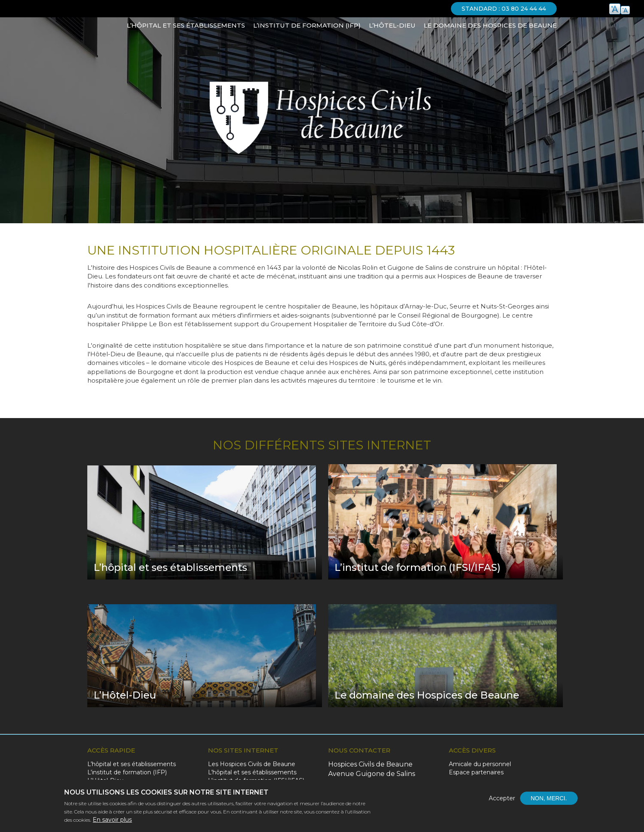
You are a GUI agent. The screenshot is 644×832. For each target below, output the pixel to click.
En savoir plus (112, 820)
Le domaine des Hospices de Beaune (490, 25)
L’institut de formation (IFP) (307, 25)
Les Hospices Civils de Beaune (252, 764)
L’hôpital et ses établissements (186, 25)
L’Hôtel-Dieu (392, 25)
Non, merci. (549, 799)
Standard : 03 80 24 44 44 (504, 9)
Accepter (502, 799)
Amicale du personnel (480, 764)
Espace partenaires (476, 772)
